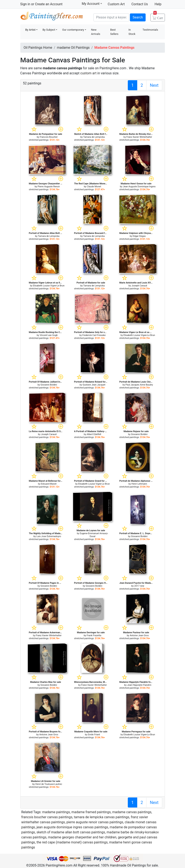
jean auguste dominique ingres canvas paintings (72, 827)
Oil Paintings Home (38, 48)
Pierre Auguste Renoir (49, 187)
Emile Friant (94, 735)
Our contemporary (73, 30)
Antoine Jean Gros (139, 635)
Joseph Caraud (139, 286)
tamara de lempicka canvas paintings (102, 817)
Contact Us (140, 4)
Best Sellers (114, 32)
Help (158, 4)
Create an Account (49, 4)
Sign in (25, 4)
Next (154, 85)
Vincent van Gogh (49, 335)
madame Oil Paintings (73, 48)
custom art (88, 73)
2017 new (139, 586)
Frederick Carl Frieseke (94, 335)
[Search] (111, 17)
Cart (158, 17)
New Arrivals (96, 32)
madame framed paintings (91, 812)
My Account (92, 4)
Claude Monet (94, 187)
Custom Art (116, 4)
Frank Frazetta (94, 635)
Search (138, 17)
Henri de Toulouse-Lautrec (49, 784)
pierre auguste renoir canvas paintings (95, 822)
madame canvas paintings (132, 812)
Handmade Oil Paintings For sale (52, 17)
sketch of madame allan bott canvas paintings (71, 832)
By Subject (49, 30)
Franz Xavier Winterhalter (139, 137)
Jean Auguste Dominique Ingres (139, 187)
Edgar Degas (139, 236)
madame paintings (56, 812)
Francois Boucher (49, 137)
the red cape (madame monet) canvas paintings (72, 842)
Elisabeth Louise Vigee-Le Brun (49, 286)
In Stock (132, 32)
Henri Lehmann (139, 484)
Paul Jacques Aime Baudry (139, 385)
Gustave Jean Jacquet (94, 385)
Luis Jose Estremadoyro (49, 536)
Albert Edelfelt (94, 434)
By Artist (30, 30)
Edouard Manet (49, 484)
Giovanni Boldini (49, 385)
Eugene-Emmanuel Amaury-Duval (94, 535)
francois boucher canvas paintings (47, 817)
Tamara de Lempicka (94, 137)
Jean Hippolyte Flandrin (139, 685)
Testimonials (150, 30)
